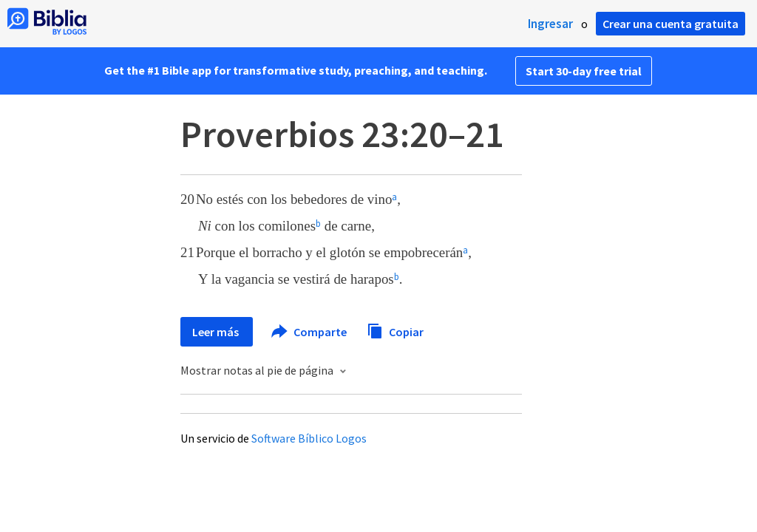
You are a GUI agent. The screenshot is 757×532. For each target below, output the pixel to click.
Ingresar (550, 24)
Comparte (310, 332)
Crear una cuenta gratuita (671, 24)
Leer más (217, 332)
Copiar (395, 330)
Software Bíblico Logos (309, 438)
